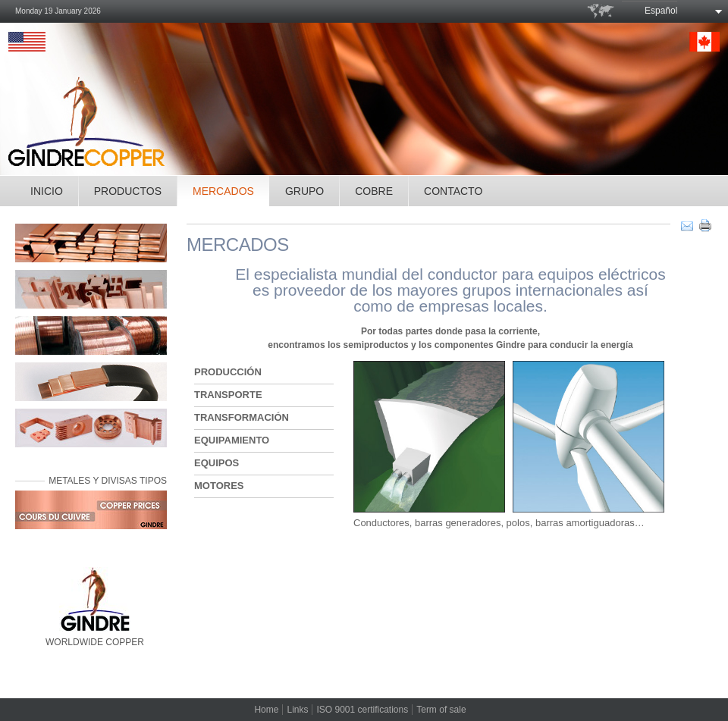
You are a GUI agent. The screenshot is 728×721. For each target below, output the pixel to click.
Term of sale (441, 710)
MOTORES (219, 486)
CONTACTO (453, 191)
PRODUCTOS (128, 191)
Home (266, 710)
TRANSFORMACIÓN (242, 417)
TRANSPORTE (228, 395)
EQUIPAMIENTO (232, 440)
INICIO (47, 191)
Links (297, 710)
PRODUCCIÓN (228, 372)
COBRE (374, 191)
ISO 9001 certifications (362, 710)
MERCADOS (223, 191)
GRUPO (304, 191)
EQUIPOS (217, 463)
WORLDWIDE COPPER (95, 607)
